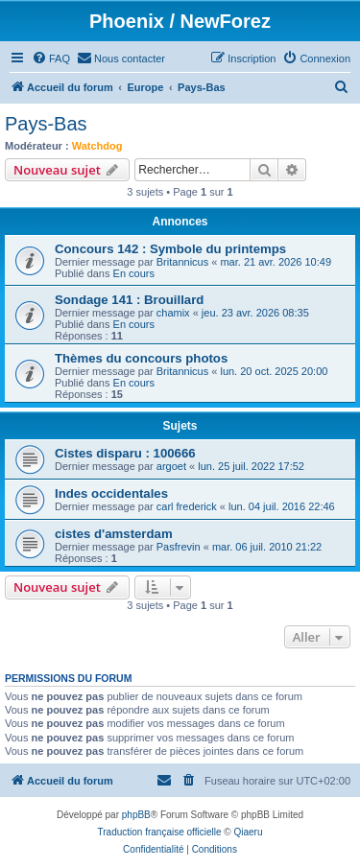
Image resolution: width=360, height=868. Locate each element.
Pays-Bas (46, 124)
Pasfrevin (179, 547)
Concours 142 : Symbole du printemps (170, 249)
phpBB (136, 815)
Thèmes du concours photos (141, 358)
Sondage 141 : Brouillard (129, 300)
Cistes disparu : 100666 (125, 453)
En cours (134, 273)
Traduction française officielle (160, 832)
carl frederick (187, 506)
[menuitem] (51, 59)
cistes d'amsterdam (114, 534)
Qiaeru (248, 832)
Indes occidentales (111, 493)
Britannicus (182, 262)
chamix (173, 313)
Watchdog (97, 146)
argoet (171, 466)
